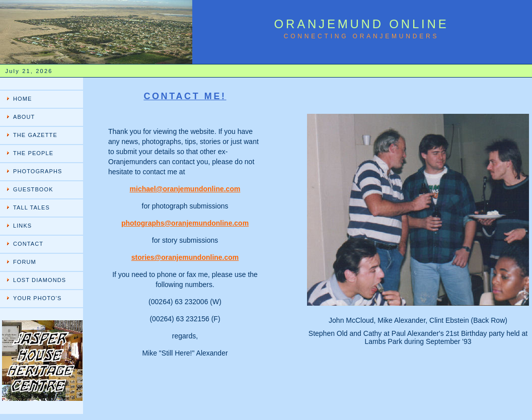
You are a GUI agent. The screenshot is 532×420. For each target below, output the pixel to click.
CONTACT (28, 244)
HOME (22, 99)
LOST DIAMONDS (40, 280)
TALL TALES (31, 207)
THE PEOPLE (33, 153)
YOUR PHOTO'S (37, 298)
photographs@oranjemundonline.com (185, 223)
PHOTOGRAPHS (37, 171)
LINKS (22, 226)
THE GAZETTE (35, 135)
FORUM (25, 262)
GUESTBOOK (33, 189)
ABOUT (24, 117)
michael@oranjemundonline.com (185, 189)
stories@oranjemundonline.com (185, 257)
